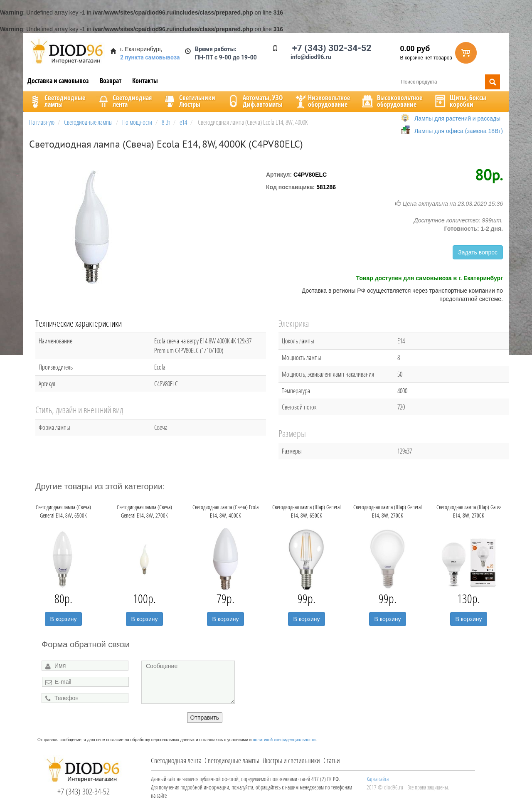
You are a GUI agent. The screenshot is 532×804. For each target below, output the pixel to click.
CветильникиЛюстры (189, 101)
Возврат (111, 81)
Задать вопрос (478, 252)
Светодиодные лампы (232, 760)
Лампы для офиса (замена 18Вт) (459, 131)
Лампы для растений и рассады (457, 118)
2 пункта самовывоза (150, 57)
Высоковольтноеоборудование (391, 101)
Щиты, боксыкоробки (460, 101)
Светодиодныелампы (57, 101)
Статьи (332, 760)
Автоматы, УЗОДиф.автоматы (254, 101)
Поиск (493, 82)
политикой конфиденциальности (284, 740)
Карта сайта (378, 779)
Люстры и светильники (291, 760)
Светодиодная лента (176, 760)
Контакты (145, 81)
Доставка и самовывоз (58, 81)
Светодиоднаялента (124, 101)
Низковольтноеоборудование (322, 101)
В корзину (64, 619)
